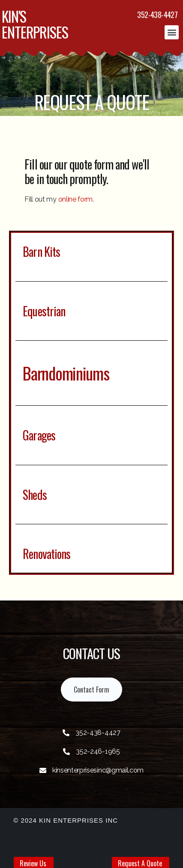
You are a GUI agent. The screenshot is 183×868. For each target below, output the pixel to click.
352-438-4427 (157, 15)
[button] (172, 32)
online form (75, 199)
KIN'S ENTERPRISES (35, 24)
